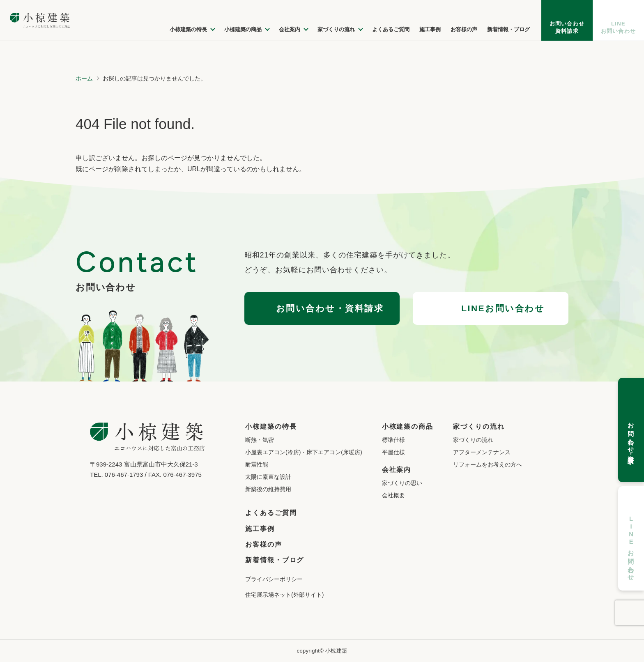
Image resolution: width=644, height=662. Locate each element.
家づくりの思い (402, 483)
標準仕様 (393, 440)
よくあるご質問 (271, 513)
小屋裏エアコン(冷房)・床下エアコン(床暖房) (304, 452)
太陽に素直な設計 (268, 477)
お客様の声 (264, 544)
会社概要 (393, 495)
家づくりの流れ (473, 440)
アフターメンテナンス (482, 452)
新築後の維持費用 (268, 489)
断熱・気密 (260, 440)
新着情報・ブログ (275, 560)
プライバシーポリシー (274, 579)
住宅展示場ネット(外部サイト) (284, 595)
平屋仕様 (393, 452)
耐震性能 (257, 464)
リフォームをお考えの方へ (488, 464)
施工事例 (260, 529)
